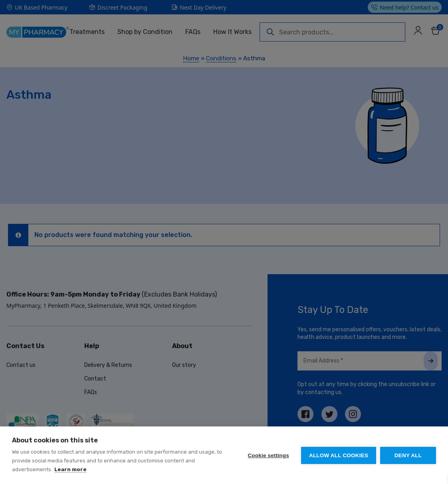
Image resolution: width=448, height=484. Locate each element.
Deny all (408, 455)
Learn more (70, 469)
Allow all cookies (339, 455)
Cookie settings (268, 455)
